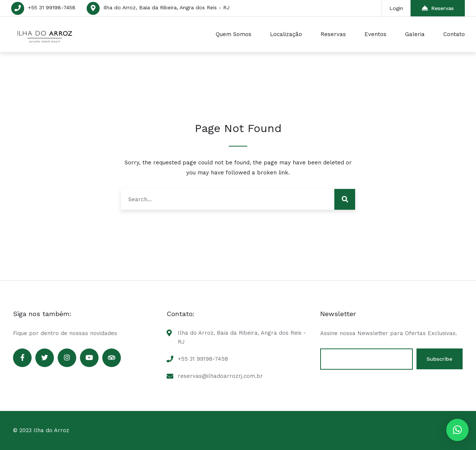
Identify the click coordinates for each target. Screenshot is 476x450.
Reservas (438, 8)
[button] (457, 430)
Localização (286, 34)
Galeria (415, 34)
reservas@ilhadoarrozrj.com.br (220, 376)
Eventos (375, 34)
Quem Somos (234, 34)
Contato (454, 34)
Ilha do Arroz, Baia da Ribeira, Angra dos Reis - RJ (166, 7)
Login (396, 8)
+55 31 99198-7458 (52, 7)
